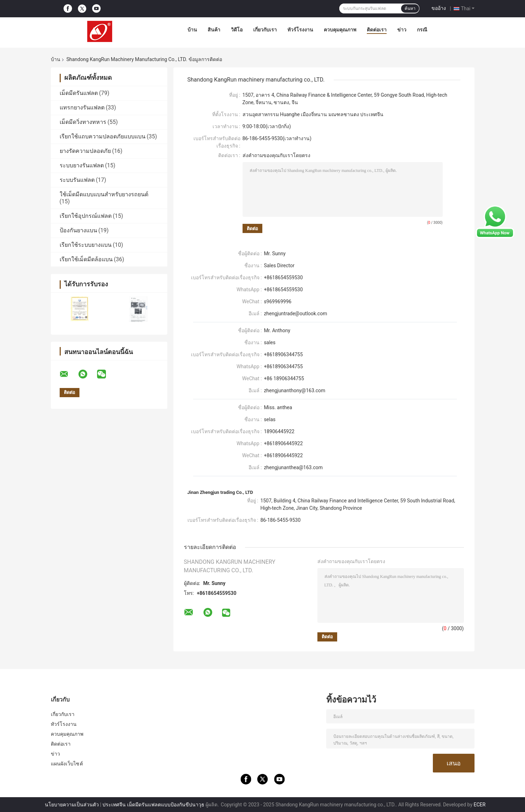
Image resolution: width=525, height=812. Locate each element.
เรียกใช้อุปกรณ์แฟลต (86, 216)
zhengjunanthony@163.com (294, 390)
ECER (480, 805)
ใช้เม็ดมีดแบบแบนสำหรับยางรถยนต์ (104, 194)
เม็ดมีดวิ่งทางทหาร (83, 122)
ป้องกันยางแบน (78, 230)
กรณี (422, 30)
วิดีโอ (237, 30)
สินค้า (214, 30)
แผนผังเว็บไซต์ (67, 764)
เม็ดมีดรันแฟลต (79, 93)
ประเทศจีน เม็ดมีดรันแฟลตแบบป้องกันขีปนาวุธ (153, 805)
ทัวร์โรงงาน (300, 30)
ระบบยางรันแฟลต (82, 165)
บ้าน (192, 30)
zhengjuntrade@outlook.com (295, 314)
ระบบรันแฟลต (77, 180)
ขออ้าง (439, 8)
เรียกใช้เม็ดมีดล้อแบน (86, 259)
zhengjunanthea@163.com (293, 467)
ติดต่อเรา (377, 30)
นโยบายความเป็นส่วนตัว (72, 805)
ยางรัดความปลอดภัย (85, 151)
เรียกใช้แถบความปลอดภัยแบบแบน (103, 136)
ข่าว (402, 30)
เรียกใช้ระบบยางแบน (86, 245)
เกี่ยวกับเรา (265, 30)
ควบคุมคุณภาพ (340, 30)
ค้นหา (410, 8)
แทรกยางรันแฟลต (82, 108)
